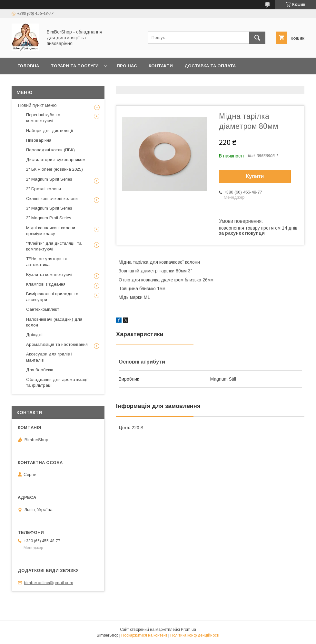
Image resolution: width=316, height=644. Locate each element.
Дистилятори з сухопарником (56, 160)
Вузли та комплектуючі (49, 275)
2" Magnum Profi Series (49, 218)
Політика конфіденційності (195, 635)
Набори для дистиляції (50, 131)
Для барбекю (40, 370)
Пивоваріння (39, 140)
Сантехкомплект (43, 309)
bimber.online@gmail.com (49, 583)
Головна (28, 66)
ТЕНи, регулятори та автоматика (47, 262)
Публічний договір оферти (52, 83)
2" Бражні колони (44, 189)
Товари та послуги (75, 66)
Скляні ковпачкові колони (52, 199)
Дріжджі (34, 335)
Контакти (161, 66)
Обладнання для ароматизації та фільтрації (57, 382)
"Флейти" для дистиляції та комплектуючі (54, 246)
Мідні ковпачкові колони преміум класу (51, 231)
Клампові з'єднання (46, 284)
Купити (255, 176)
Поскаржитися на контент (144, 635)
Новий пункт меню (37, 105)
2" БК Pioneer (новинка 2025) (54, 169)
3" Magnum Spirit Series (49, 208)
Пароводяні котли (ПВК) (50, 150)
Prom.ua (188, 630)
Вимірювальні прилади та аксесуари (52, 297)
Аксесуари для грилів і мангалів (49, 357)
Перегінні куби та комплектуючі (43, 118)
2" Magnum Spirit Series (49, 179)
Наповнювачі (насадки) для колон (54, 322)
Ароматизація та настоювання (57, 344)
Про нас (127, 66)
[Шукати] (257, 38)
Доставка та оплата (210, 66)
